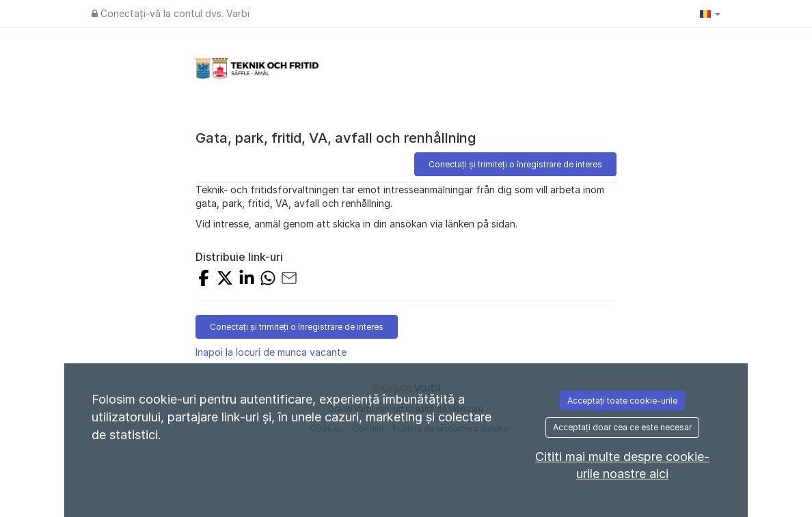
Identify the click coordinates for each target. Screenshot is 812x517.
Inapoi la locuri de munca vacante (271, 352)
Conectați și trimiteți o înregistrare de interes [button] (515, 164)
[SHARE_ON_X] (225, 280)
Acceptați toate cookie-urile (622, 401)
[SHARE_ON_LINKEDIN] (247, 280)
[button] (710, 14)
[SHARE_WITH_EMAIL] (289, 280)
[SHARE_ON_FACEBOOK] (204, 280)
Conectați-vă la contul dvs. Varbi (171, 13)
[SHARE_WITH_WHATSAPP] (268, 280)
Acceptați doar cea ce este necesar (622, 427)
